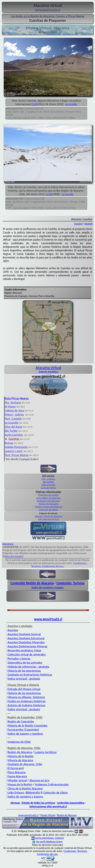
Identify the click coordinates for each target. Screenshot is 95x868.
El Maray (10, 406)
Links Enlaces (16, 792)
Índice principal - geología (24, 679)
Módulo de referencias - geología (28, 667)
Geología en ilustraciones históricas (30, 675)
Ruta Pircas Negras (17, 398)
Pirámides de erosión (48, 495)
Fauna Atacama (17, 776)
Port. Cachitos (48, 479)
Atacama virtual (48, 368)
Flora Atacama (17, 772)
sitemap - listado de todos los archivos (33, 803)
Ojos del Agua (13, 427)
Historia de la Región (21, 756)
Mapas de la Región (20, 784)
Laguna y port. (14, 451)
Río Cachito (48, 482)
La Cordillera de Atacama (48, 498)
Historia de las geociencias (24, 671)
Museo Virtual (48, 815)
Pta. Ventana (13, 402)
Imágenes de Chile (19, 742)
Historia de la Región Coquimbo (27, 725)
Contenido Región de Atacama (32, 583)
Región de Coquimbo (21, 721)
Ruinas (9, 443)
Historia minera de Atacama (48, 507)
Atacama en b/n (39, 780)
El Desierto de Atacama (48, 501)
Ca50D (49, 194)
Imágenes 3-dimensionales (52, 784)
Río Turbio (11, 431)
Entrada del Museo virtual (24, 689)
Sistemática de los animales (25, 663)
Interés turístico (48, 372)
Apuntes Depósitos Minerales (26, 642)
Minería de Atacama (20, 760)
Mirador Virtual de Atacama (48, 516)
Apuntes (13, 630)
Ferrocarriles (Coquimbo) (23, 730)
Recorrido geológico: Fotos (24, 650)
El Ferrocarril (16, 768)
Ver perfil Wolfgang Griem (48, 842)
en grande (71, 104)
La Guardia (11, 423)
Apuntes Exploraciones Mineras (27, 646)
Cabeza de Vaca (15, 410)
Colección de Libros (48, 510)
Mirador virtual (17, 780)
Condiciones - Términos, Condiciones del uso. (59, 565)
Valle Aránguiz (48, 485)
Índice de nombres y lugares (47, 587)
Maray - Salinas (14, 414)
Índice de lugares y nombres (25, 734)
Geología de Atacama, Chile (25, 764)
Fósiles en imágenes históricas (26, 701)
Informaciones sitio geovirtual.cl (48, 807)
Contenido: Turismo (70, 583)
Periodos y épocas (19, 658)
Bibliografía (33, 792)
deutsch (88, 224)
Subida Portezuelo (16, 447)
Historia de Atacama (48, 504)
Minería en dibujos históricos (26, 697)
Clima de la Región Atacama (25, 788)
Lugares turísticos (46, 752)
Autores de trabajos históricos (26, 705)
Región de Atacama (20, 752)
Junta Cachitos (14, 435)
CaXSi (35, 104)
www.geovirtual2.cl (48, 619)
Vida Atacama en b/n (48, 519)
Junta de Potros (48, 488)
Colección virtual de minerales (27, 654)
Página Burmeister (13, 556)
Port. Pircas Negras (17, 455)
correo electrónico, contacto (49, 838)
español (78, 224)
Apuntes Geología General (24, 634)
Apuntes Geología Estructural (26, 638)
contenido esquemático (71, 803)
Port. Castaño (13, 419)
